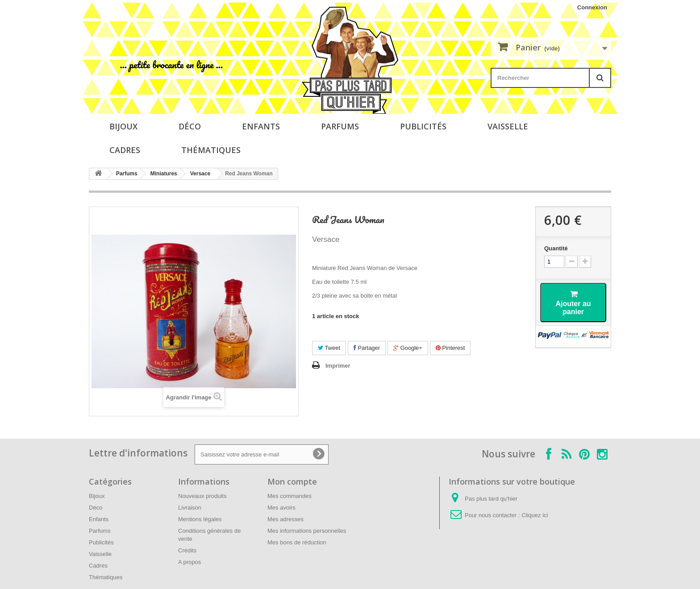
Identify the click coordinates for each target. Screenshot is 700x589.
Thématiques (211, 150)
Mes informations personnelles (307, 531)
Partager (367, 348)
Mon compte (292, 481)
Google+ (408, 348)
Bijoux (123, 126)
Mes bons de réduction (297, 542)
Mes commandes (290, 496)
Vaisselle (508, 126)
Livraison (190, 508)
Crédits (187, 550)
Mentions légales (200, 519)
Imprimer (338, 366)
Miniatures (164, 174)
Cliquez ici (535, 515)
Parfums (340, 126)
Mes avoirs (281, 508)
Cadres (125, 150)
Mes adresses (285, 519)
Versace (200, 174)
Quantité (556, 248)
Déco (190, 126)
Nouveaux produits (202, 496)
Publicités (423, 126)
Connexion (592, 7)
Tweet (329, 348)
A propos (190, 562)
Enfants (261, 126)
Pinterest (450, 348)
